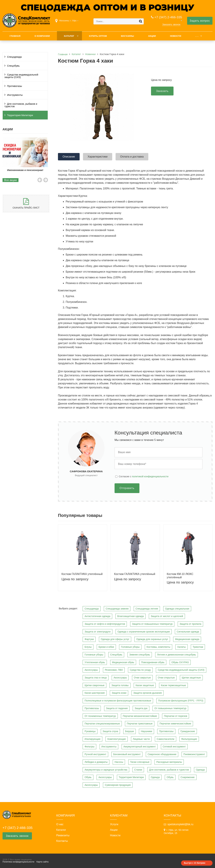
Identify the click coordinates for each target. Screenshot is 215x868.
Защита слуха (110, 731)
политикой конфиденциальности (150, 476)
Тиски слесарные (140, 762)
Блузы (88, 647)
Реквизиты (63, 835)
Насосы (119, 762)
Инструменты (15, 95)
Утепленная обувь (95, 662)
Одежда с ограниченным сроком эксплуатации (144, 632)
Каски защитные (145, 685)
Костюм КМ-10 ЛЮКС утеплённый (180, 576)
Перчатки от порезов (176, 716)
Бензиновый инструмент (127, 754)
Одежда (200, 770)
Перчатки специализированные (102, 724)
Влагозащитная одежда (131, 616)
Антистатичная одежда (97, 616)
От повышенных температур (170, 708)
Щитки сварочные (94, 685)
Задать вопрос (200, 21)
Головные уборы (130, 647)
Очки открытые (166, 678)
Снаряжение (188, 777)
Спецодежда (14, 57)
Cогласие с (144, 476)
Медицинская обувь (123, 662)
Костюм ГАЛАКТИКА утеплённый (82, 574)
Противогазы (15, 86)
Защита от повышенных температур (152, 624)
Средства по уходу (140, 670)
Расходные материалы (169, 762)
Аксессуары (91, 670)
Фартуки (89, 639)
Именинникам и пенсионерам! (26, 170)
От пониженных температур (100, 716)
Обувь (88, 777)
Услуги (114, 824)
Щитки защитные (191, 678)
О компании (42, 36)
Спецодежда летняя (147, 609)
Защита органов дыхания (148, 693)
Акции (152, 36)
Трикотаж (198, 647)
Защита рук (141, 708)
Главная (15, 36)
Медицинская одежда (187, 639)
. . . (197, 36)
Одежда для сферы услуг (115, 639)
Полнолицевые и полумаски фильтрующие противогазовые (118, 701)
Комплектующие (117, 739)
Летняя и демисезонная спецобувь (177, 655)
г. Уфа (73, 21)
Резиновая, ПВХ (114, 670)
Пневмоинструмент (194, 754)
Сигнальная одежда (188, 632)
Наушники (146, 731)
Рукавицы (90, 731)
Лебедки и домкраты (96, 762)
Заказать (162, 91)
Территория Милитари (20, 115)
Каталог (69, 36)
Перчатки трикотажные (140, 724)
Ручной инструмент (95, 754)
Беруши (130, 731)
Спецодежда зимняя (117, 609)
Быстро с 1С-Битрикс (195, 863)
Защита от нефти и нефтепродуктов (105, 624)
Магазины (127, 36)
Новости (176, 36)
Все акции (10, 180)
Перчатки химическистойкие (175, 724)
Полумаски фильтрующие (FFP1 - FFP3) (181, 701)
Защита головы (120, 685)
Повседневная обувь (153, 662)
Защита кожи (119, 693)
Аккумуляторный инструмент (140, 747)
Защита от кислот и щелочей (167, 616)
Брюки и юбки (106, 647)
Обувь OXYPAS (180, 662)
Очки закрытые (142, 678)
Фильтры (89, 747)
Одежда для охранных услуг (152, 639)
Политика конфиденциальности (18, 862)
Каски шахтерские (95, 693)
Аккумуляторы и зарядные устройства (106, 770)
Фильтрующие (189, 739)
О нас (60, 824)
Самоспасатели (166, 739)
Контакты (62, 841)
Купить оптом (98, 36)
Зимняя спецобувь (140, 655)
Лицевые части (141, 739)
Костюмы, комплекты (158, 647)
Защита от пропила (190, 624)
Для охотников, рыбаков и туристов (21, 105)
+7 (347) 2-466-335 (168, 17)
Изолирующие (92, 739)
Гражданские (188, 731)
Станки (138, 770)
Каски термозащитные (173, 685)
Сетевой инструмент (174, 747)
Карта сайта (42, 862)
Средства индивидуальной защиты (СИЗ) (21, 76)
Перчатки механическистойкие (140, 716)
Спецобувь (13, 66)
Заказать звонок (171, 24)
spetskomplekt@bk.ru (180, 824)
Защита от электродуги (97, 632)
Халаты (181, 647)
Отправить (127, 488)
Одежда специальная (177, 609)
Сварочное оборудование (162, 754)
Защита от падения (117, 708)
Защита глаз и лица (96, 678)
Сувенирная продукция (118, 785)
